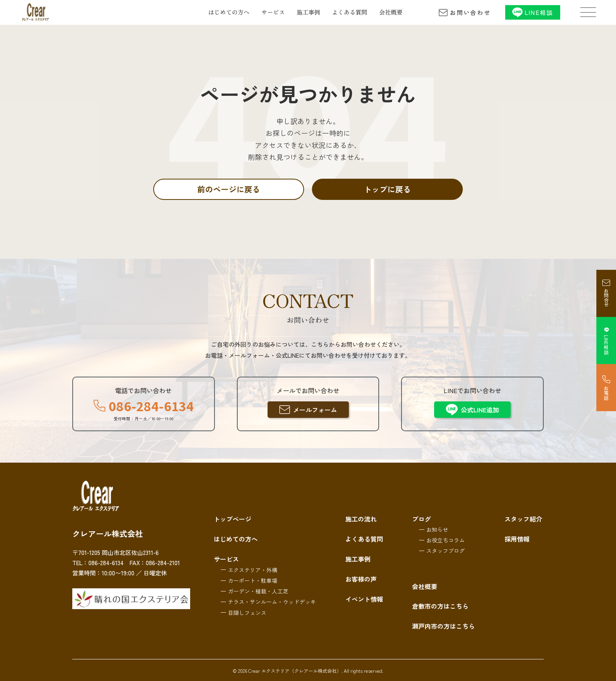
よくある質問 (350, 12)
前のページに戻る (229, 189)
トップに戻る (387, 189)
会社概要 (391, 12)
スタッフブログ (445, 551)
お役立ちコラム (445, 540)
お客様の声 (361, 578)
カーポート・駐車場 (253, 579)
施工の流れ (361, 519)
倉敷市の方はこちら (440, 606)
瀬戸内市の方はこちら (444, 626)
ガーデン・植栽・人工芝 (258, 590)
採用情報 (517, 538)
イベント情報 (364, 597)
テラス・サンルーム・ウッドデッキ (272, 601)
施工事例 (308, 12)
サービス (273, 12)
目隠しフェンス (247, 611)
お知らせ (437, 529)
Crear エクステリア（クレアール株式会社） (295, 671)
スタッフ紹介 (523, 519)
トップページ (233, 519)
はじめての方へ (229, 12)
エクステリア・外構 (253, 569)
